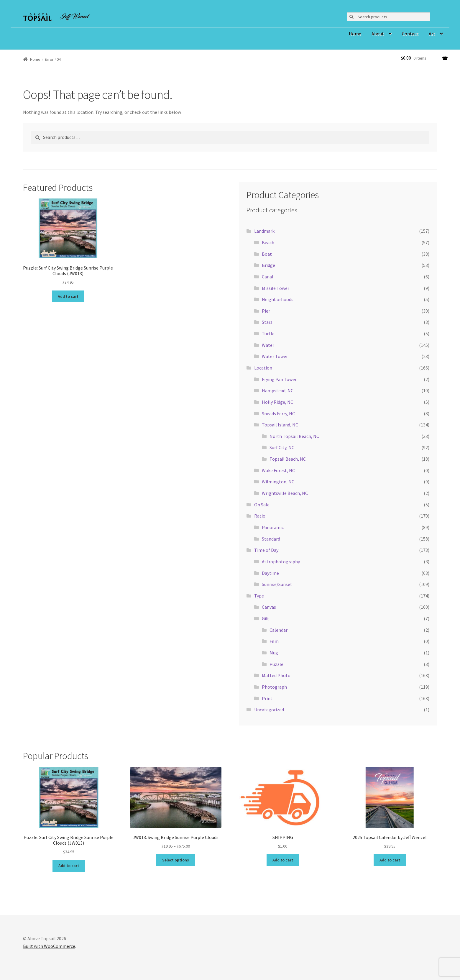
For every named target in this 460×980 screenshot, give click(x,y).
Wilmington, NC (278, 482)
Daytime (270, 573)
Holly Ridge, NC (277, 402)
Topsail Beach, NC (288, 459)
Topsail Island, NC (280, 425)
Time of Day (266, 550)
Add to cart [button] (68, 296)
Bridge (268, 265)
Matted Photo (276, 675)
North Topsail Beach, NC (294, 436)
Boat (267, 254)
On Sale (262, 505)
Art (432, 34)
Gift (265, 618)
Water (268, 345)
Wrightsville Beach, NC (285, 493)
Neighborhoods (278, 299)
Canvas (269, 607)
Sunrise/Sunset (277, 584)
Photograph (274, 687)
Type (259, 596)
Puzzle (276, 664)
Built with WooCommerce (49, 946)
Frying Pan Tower (279, 379)
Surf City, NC (282, 447)
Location (263, 368)
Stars (267, 322)
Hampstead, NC (278, 390)
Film (274, 641)
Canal (268, 277)
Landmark (264, 231)
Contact (410, 34)
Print (267, 698)
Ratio (260, 516)
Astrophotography (281, 562)
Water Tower (275, 356)
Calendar (279, 630)
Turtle (268, 334)
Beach (268, 242)
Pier (266, 311)
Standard (271, 539)
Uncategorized (269, 710)
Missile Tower (276, 288)
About (378, 34)
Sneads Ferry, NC (278, 413)
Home (355, 34)
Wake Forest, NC (278, 470)
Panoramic (273, 527)
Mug (274, 653)
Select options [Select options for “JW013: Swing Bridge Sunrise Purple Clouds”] (176, 860)
